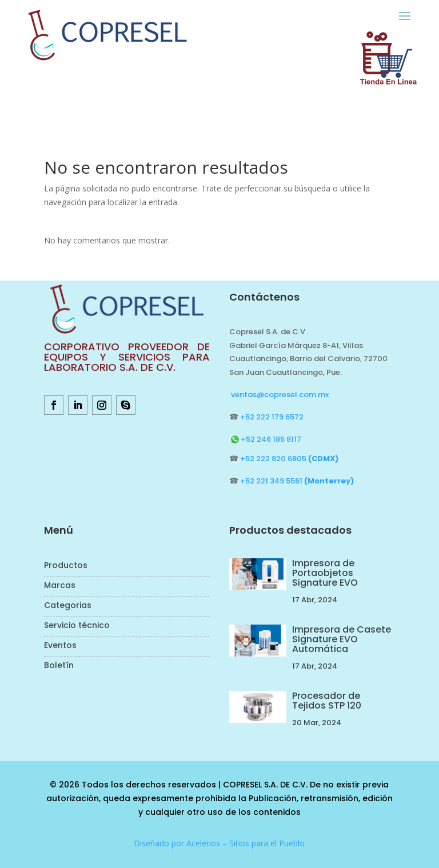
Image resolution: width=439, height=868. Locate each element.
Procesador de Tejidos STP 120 (327, 701)
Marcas (60, 586)
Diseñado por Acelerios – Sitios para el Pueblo (219, 843)
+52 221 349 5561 (297, 481)
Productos (66, 566)
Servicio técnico (77, 626)
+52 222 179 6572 (272, 417)
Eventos (60, 646)
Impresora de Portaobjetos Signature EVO (325, 573)
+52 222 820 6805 (289, 459)
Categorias (68, 606)
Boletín (59, 666)
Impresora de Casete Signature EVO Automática (342, 639)
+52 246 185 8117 (265, 439)
